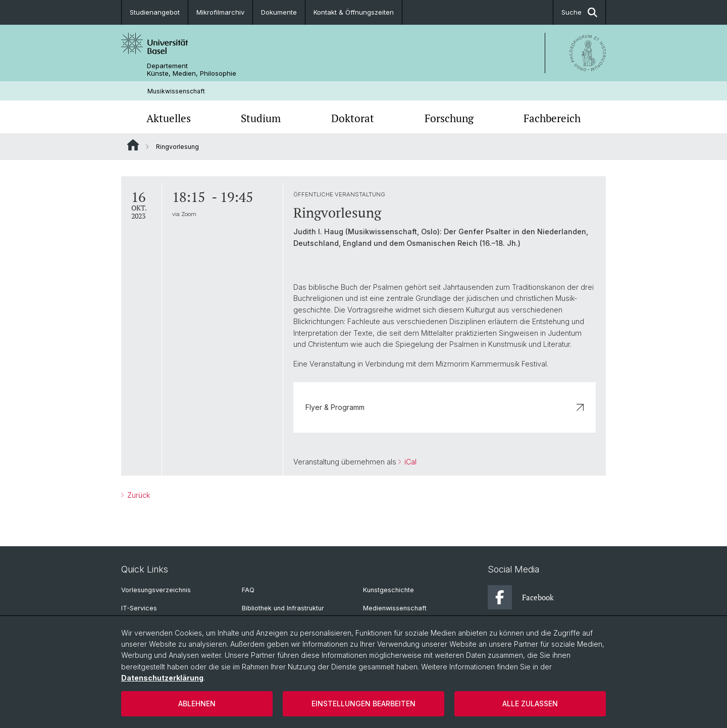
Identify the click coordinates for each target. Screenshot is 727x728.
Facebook (521, 597)
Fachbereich (552, 118)
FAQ (248, 590)
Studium (261, 118)
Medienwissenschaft (395, 608)
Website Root (133, 145)
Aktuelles (169, 118)
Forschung (449, 118)
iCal (409, 462)
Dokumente (279, 12)
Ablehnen (197, 704)
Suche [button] (579, 12)
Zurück (138, 496)
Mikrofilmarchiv (220, 12)
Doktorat (353, 118)
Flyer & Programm (445, 407)
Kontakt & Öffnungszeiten (354, 12)
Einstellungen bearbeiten (363, 704)
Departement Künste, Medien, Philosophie (192, 70)
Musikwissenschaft (176, 91)
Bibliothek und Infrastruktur (283, 608)
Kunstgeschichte (388, 590)
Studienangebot (155, 12)
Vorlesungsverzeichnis (156, 590)
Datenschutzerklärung (162, 678)
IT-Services (139, 608)
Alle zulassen (530, 704)
